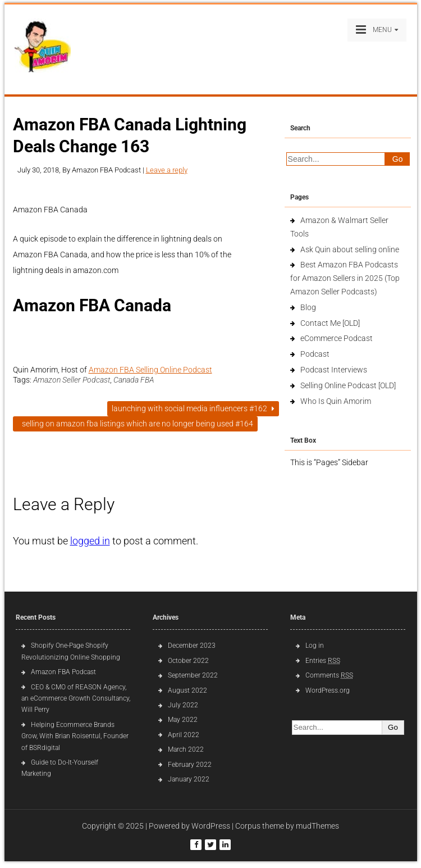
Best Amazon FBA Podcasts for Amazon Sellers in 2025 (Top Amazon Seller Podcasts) (345, 278)
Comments (329, 675)
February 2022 (190, 765)
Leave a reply (167, 170)
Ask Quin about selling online (350, 249)
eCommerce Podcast (337, 338)
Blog (308, 307)
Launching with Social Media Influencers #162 (193, 408)
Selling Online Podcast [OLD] (348, 385)
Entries (323, 661)
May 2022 (183, 720)
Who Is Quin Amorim (336, 401)
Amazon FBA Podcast (63, 672)
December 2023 (192, 646)
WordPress (211, 826)
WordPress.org (328, 690)
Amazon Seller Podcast (72, 380)
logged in (90, 541)
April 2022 (184, 735)
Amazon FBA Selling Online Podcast (150, 370)
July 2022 (183, 705)
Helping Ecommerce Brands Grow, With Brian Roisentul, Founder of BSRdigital (75, 736)
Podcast (315, 354)
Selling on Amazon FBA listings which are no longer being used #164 (135, 424)
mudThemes (317, 826)
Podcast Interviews (334, 370)
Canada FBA (134, 380)
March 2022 (186, 749)
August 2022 (187, 690)
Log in (315, 646)
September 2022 (193, 675)
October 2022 (188, 661)
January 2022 (189, 779)
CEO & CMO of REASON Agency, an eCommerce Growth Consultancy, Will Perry (76, 699)
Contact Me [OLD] (330, 323)
